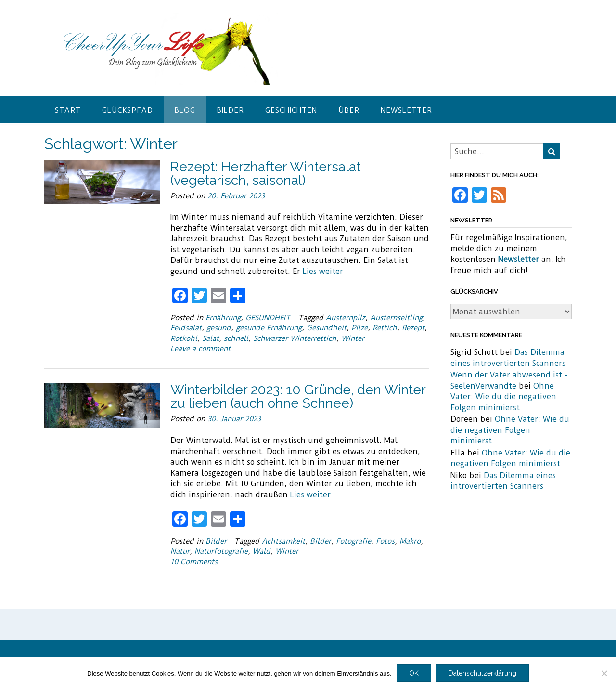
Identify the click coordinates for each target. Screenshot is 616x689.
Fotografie (353, 541)
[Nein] (604, 673)
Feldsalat (186, 328)
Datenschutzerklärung (482, 673)
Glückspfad (128, 110)
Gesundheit (327, 328)
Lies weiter (323, 271)
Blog (185, 110)
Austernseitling (396, 318)
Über (349, 110)
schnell (236, 338)
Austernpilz (346, 318)
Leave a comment (200, 349)
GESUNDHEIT (268, 318)
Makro (410, 541)
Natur (180, 551)
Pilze (359, 328)
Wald (262, 551)
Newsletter (406, 110)
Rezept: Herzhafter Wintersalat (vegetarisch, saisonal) (265, 174)
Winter (353, 338)
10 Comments (194, 562)
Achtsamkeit (283, 541)
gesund (219, 328)
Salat (211, 338)
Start (68, 110)
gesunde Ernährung (269, 328)
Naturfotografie (221, 551)
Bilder (230, 110)
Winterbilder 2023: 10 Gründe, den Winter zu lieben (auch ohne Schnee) (298, 396)
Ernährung (223, 318)
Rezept (413, 328)
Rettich (385, 328)
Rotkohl (184, 338)
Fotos (385, 541)
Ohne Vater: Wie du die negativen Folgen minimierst (503, 397)
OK (414, 673)
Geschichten (291, 110)
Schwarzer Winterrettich (295, 338)
